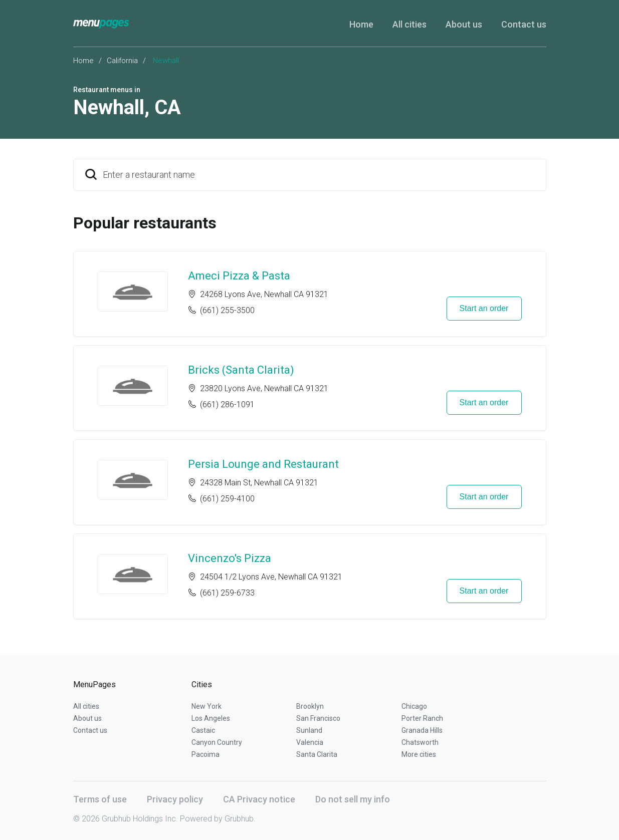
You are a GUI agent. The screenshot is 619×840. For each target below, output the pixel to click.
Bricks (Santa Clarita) (241, 370)
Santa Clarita (317, 754)
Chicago (414, 706)
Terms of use (100, 799)
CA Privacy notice (259, 799)
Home (361, 24)
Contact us (524, 24)
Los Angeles (211, 718)
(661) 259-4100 (227, 499)
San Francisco (318, 718)
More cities (419, 754)
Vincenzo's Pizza (230, 558)
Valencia (310, 742)
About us (464, 24)
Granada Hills (422, 730)
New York (207, 706)
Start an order (484, 308)
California (122, 61)
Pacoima (205, 754)
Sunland (309, 730)
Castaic (203, 730)
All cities (409, 24)
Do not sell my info (353, 799)
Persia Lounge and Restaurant (263, 464)
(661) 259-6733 (227, 593)
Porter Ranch (422, 718)
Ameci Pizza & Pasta (239, 276)
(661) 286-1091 (227, 404)
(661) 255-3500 (227, 310)
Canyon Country (217, 742)
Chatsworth (420, 742)
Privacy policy (175, 799)
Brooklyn (310, 706)
